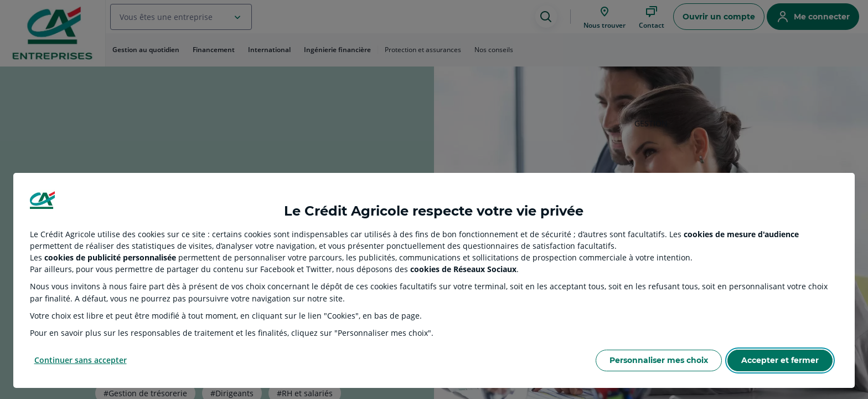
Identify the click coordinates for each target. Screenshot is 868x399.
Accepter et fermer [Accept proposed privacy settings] (780, 360)
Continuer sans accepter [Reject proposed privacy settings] (81, 360)
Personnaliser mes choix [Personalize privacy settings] (659, 360)
